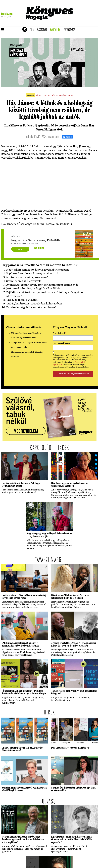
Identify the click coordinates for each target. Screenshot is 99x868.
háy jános (40, 96)
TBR (33, 30)
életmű (70, 96)
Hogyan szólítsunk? (62, 343)
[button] (3, 30)
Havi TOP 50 (56, 30)
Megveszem (20, 249)
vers (66, 96)
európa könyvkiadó (57, 96)
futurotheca (70, 30)
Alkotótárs (43, 30)
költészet (47, 96)
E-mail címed (59, 334)
